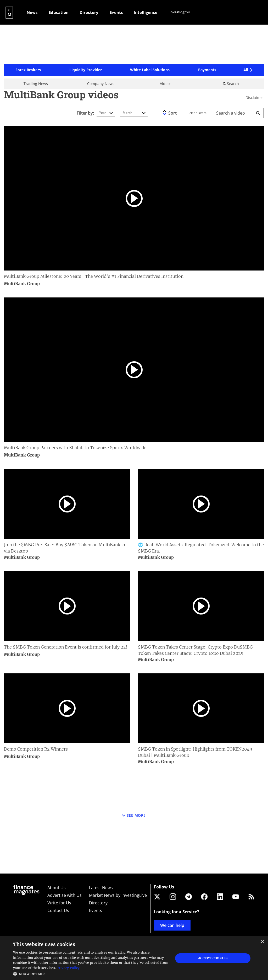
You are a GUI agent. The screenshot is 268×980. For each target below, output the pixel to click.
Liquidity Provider (86, 71)
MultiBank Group (22, 285)
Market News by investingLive (118, 895)
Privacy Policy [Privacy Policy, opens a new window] (68, 968)
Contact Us (58, 910)
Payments (207, 71)
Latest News (101, 888)
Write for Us (59, 903)
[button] (91, 973)
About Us (57, 888)
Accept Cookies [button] (213, 958)
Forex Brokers (28, 71)
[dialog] (134, 958)
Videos (166, 85)
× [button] (262, 942)
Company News (101, 85)
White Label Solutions (150, 71)
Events (96, 910)
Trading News (36, 85)
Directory (98, 903)
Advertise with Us (65, 895)
